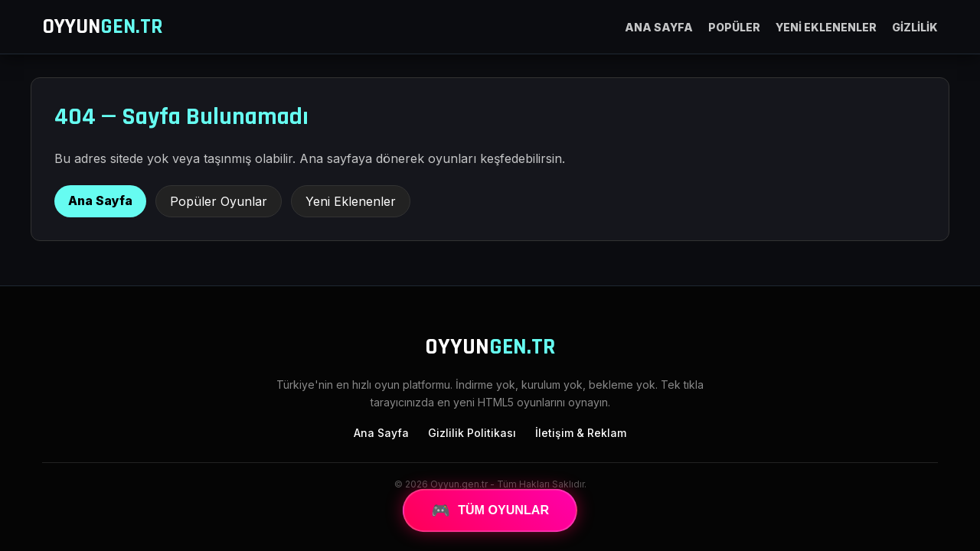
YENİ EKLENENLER (826, 27)
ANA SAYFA (659, 27)
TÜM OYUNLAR (490, 510)
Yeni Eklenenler (351, 201)
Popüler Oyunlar (219, 201)
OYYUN (103, 27)
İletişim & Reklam (581, 433)
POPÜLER (734, 27)
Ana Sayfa (100, 201)
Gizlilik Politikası (472, 433)
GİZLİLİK (915, 27)
